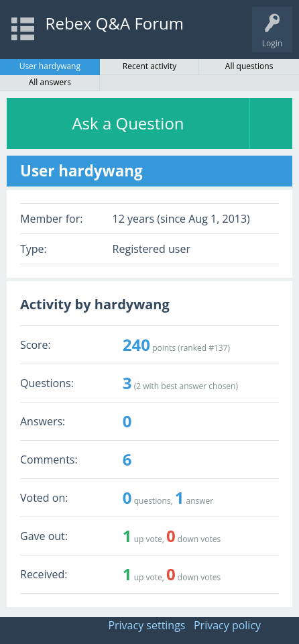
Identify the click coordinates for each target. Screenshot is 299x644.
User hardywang (50, 66)
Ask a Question (128, 123)
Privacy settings (146, 625)
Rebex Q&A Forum (115, 23)
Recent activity (149, 66)
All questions (249, 66)
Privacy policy (227, 625)
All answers (50, 82)
